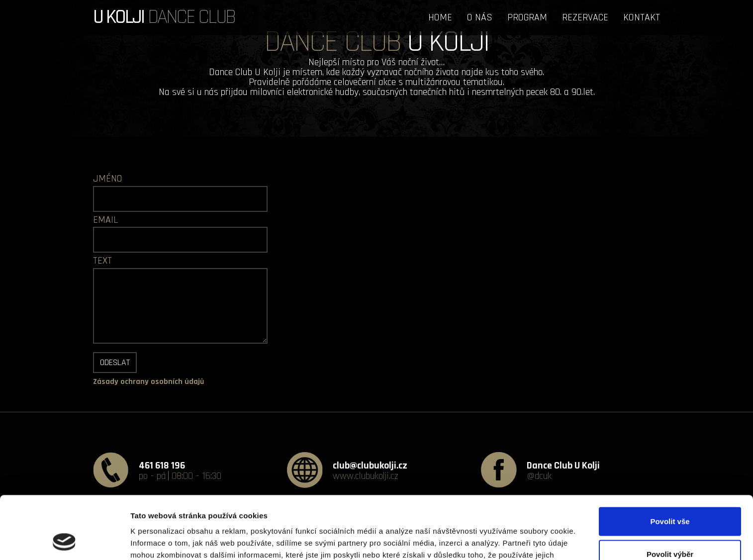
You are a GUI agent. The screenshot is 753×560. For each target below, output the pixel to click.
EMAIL (105, 220)
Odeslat (115, 362)
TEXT (102, 261)
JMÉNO (108, 179)
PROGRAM (527, 17)
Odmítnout (670, 527)
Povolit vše (670, 462)
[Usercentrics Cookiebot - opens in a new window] (64, 541)
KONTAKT (642, 17)
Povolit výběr (670, 495)
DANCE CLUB (164, 15)
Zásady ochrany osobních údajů (148, 382)
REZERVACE (585, 17)
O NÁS (480, 17)
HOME (440, 17)
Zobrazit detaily (526, 540)
